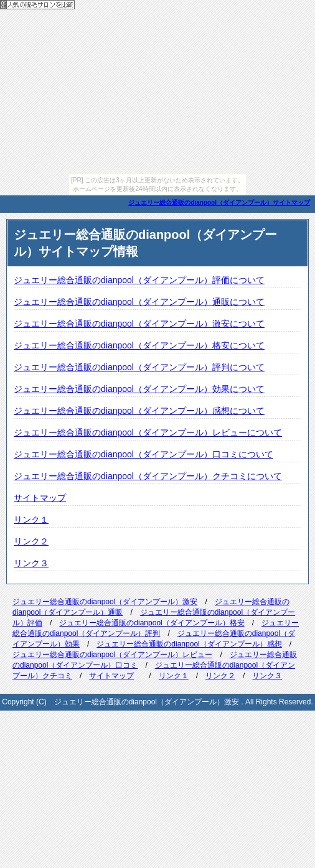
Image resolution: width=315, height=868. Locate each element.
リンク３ (31, 563)
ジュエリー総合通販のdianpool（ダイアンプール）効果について (139, 389)
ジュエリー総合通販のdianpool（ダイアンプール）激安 (105, 602)
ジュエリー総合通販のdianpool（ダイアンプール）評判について (139, 367)
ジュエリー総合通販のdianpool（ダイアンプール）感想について (139, 411)
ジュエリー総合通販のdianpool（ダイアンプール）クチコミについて (148, 476)
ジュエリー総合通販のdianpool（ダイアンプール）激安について (139, 324)
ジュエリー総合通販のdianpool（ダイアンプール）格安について (139, 345)
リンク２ (31, 541)
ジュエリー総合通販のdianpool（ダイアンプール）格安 (152, 623)
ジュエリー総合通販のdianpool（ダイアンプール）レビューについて (148, 432)
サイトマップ (40, 498)
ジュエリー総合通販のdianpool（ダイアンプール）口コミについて (143, 454)
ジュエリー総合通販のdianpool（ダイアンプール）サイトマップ (219, 203)
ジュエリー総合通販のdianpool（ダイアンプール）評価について (139, 280)
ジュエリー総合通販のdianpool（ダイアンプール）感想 (189, 644)
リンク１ (31, 520)
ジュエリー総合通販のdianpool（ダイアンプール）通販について (139, 302)
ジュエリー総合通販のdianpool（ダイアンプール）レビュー (112, 655)
